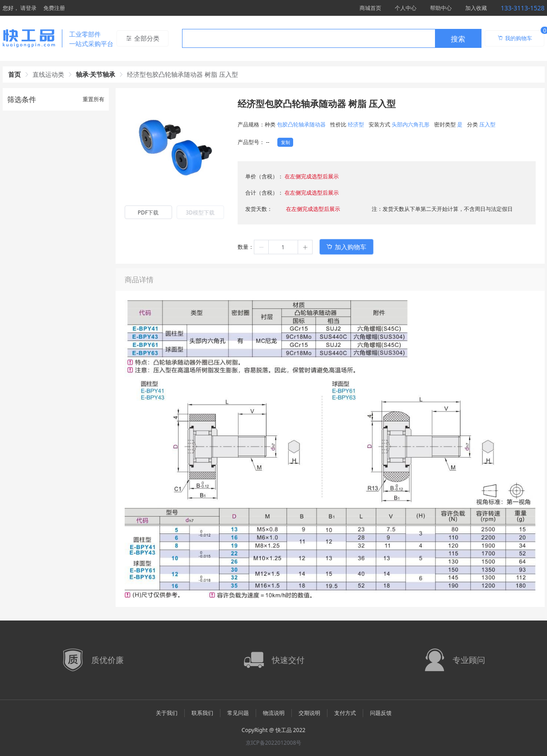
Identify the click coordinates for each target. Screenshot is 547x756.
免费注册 (54, 8)
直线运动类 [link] (48, 74)
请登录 (28, 8)
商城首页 (370, 8)
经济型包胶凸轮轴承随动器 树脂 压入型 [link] (182, 74)
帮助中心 (441, 8)
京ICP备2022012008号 (274, 743)
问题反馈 (381, 713)
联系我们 (202, 713)
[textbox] (309, 39)
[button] (262, 247)
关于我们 (167, 713)
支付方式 (345, 713)
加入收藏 (476, 8)
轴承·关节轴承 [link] (96, 74)
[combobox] (332, 38)
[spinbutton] (283, 247)
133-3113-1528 (522, 8)
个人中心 (406, 8)
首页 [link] (14, 74)
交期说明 (309, 713)
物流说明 (274, 713)
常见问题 (238, 713)
